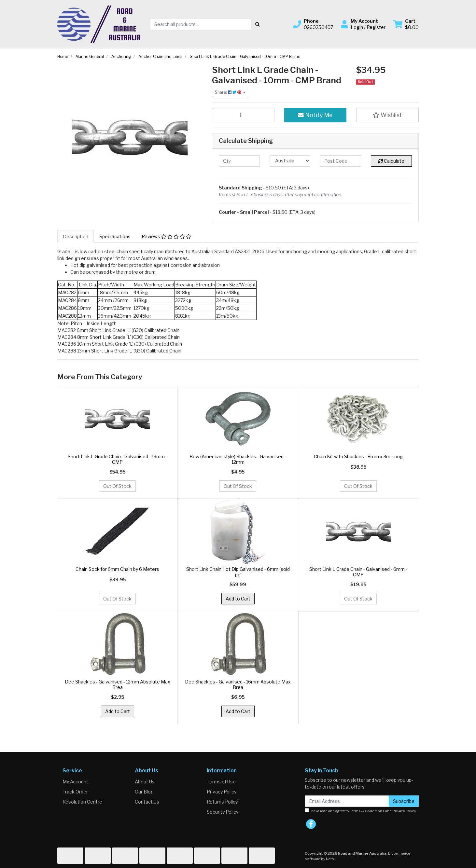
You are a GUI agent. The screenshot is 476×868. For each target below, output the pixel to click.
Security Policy (223, 812)
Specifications (115, 236)
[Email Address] (347, 801)
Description (76, 236)
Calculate (391, 161)
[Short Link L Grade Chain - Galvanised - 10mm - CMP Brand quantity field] (243, 115)
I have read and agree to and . (361, 811)
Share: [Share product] (229, 92)
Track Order (75, 792)
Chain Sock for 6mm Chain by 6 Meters (117, 569)
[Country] (290, 161)
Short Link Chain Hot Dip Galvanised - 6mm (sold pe (238, 572)
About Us (145, 782)
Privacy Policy (222, 792)
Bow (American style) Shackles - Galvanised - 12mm (238, 459)
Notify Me (315, 115)
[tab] (76, 236)
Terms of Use (221, 782)
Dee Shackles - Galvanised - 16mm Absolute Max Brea (238, 684)
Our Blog (144, 792)
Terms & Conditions (367, 811)
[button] (313, 24)
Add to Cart (238, 599)
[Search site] (258, 24)
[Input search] (201, 24)
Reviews (166, 236)
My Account (75, 782)
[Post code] (341, 161)
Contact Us (147, 802)
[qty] (239, 161)
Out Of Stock (117, 486)
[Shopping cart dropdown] (406, 24)
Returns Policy (222, 802)
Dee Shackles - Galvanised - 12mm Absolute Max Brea (118, 684)
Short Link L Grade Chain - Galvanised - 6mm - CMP (358, 572)
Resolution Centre (82, 802)
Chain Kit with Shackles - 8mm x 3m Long (358, 456)
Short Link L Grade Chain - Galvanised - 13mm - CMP (118, 459)
